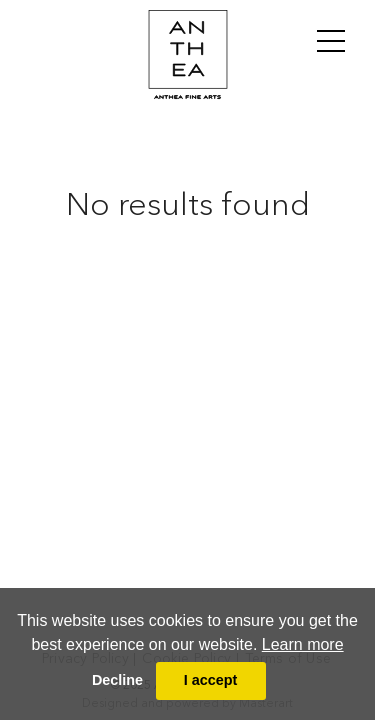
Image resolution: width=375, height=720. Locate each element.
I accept (211, 680)
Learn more (303, 644)
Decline (117, 680)
